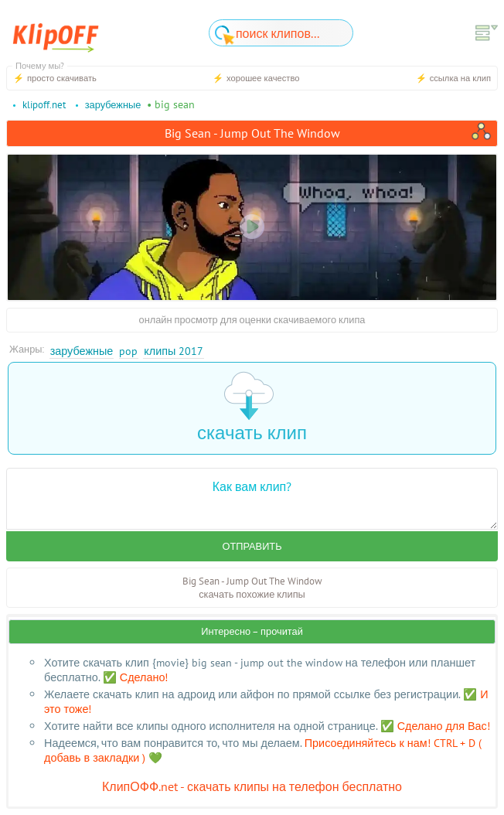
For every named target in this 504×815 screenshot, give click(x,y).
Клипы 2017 (174, 351)
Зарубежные (82, 351)
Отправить (252, 546)
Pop (128, 351)
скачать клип (252, 408)
